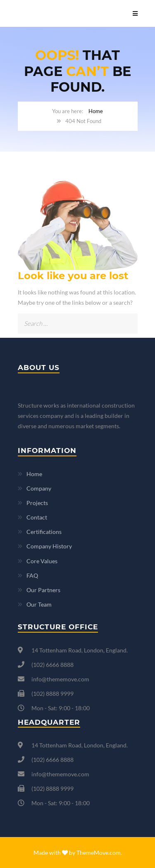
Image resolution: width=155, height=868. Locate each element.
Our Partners (43, 590)
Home (96, 111)
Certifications (44, 532)
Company (39, 488)
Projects (37, 503)
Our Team (39, 604)
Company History (49, 546)
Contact (37, 517)
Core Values (42, 561)
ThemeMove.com (99, 853)
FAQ (32, 575)
